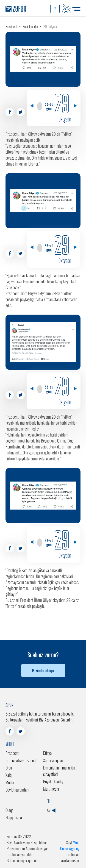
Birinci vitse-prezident (21, 760)
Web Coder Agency (70, 845)
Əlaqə (9, 810)
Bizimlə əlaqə (43, 671)
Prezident (11, 27)
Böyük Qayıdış (53, 781)
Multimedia (51, 789)
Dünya (47, 753)
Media (10, 782)
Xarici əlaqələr (53, 760)
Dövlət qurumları (17, 790)
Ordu (9, 768)
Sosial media (30, 27)
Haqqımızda (14, 817)
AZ (51, 810)
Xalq (8, 775)
